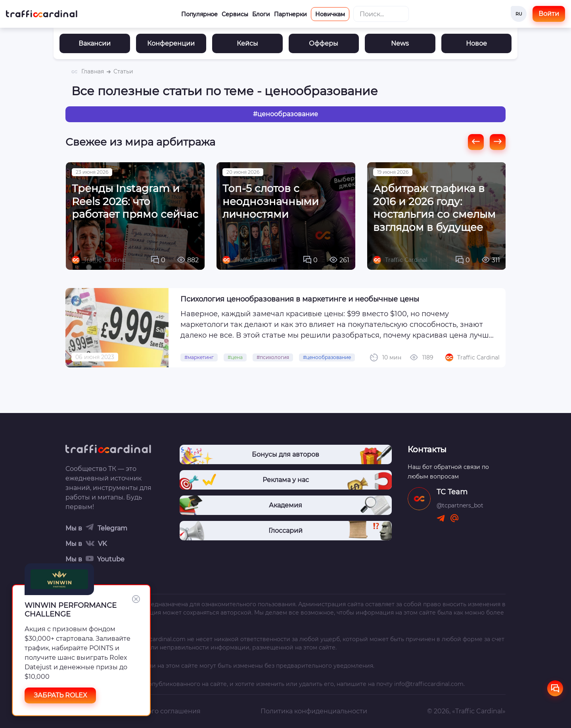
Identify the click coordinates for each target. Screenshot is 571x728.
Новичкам (330, 14)
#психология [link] (273, 363)
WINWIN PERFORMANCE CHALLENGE (71, 610)
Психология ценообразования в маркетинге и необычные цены (300, 305)
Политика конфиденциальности (314, 711)
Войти (549, 14)
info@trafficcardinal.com (429, 684)
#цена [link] (235, 363)
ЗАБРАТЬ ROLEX (60, 695)
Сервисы (235, 14)
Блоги (261, 14)
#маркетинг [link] (199, 363)
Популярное (199, 14)
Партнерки (290, 14)
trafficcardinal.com (159, 639)
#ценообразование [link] (327, 363)
